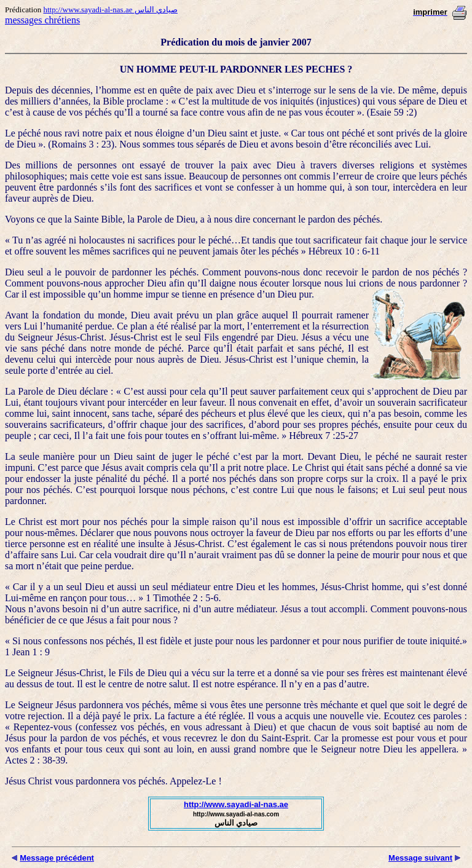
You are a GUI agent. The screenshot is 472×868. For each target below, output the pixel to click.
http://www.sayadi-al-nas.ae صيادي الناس (110, 10)
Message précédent (57, 858)
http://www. (205, 804)
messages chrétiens (42, 20)
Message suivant (420, 858)
